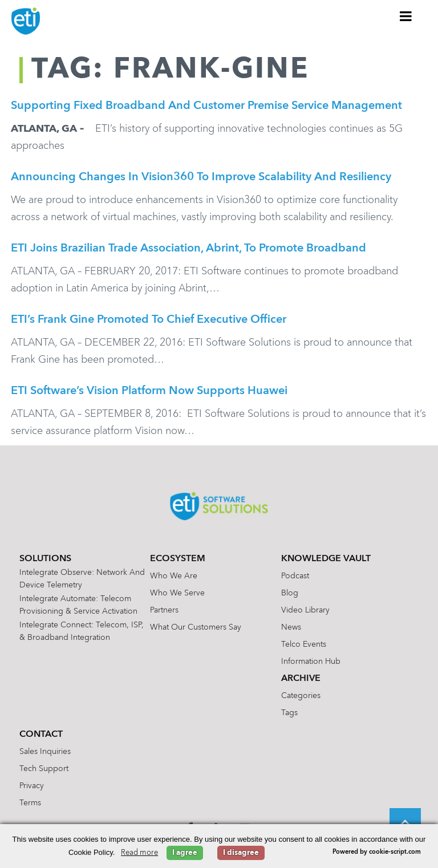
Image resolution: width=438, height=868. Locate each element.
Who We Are (174, 576)
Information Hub (311, 662)
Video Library (305, 610)
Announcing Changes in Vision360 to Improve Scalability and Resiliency (201, 177)
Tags (289, 713)
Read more (139, 853)
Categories (301, 696)
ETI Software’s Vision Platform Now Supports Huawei (149, 391)
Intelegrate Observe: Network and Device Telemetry (82, 579)
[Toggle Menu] (406, 16)
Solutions (45, 559)
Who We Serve (177, 593)
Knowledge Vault (326, 559)
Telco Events (304, 644)
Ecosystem (178, 559)
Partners (164, 610)
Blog (290, 593)
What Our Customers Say (196, 627)
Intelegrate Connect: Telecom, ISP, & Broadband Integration (82, 631)
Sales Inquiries (45, 752)
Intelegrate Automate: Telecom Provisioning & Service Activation (78, 605)
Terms (30, 803)
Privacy (32, 786)
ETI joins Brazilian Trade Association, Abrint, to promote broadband (188, 249)
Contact (41, 735)
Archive (301, 679)
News (291, 627)
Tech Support (44, 769)
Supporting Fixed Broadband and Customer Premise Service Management (206, 106)
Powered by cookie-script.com (377, 852)
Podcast (295, 576)
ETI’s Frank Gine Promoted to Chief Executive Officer (149, 320)
